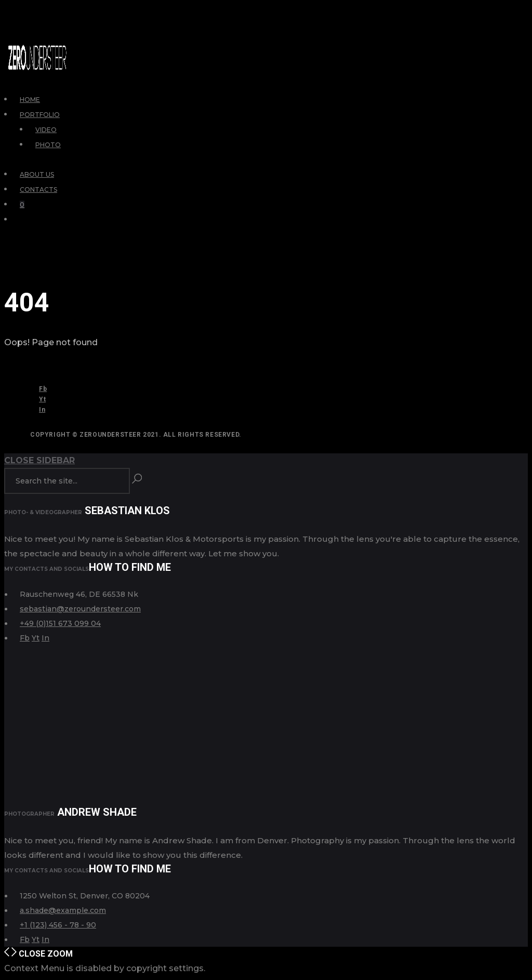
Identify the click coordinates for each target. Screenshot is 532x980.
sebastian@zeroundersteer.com (80, 609)
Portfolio (40, 115)
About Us (37, 174)
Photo (48, 145)
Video (46, 130)
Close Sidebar (39, 460)
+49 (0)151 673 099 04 (60, 623)
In (42, 410)
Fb (43, 389)
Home (30, 100)
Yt (42, 399)
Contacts (38, 190)
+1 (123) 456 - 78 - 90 (58, 925)
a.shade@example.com (63, 910)
